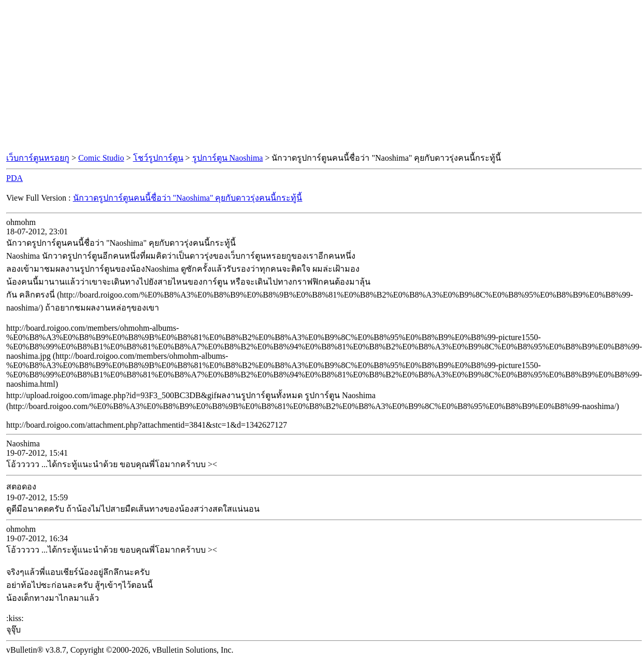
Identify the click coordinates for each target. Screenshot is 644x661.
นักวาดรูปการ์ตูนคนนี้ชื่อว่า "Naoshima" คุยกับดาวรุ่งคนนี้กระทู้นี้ (188, 198)
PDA (15, 178)
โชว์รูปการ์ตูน (158, 158)
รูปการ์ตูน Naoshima (228, 158)
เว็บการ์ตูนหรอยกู (38, 158)
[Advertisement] (322, 77)
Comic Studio (101, 158)
